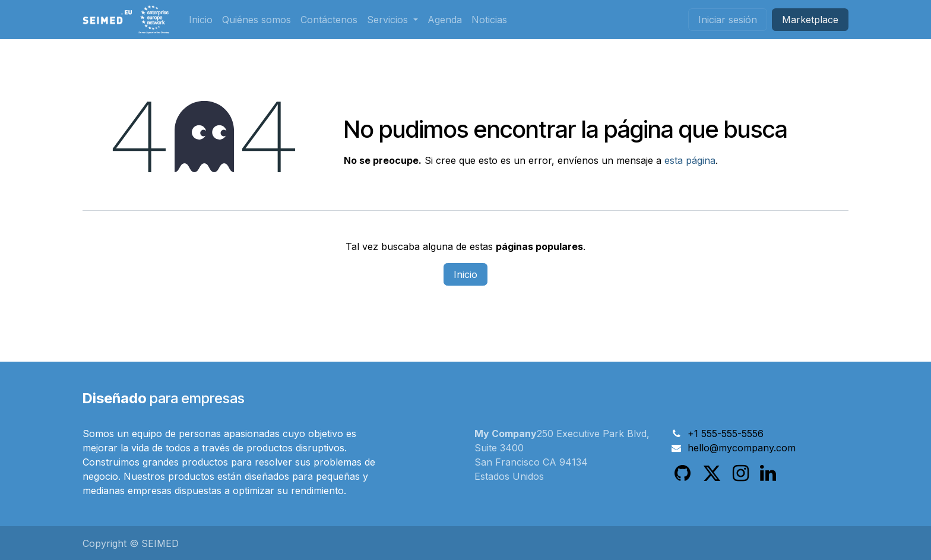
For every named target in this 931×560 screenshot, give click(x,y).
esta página (690, 160)
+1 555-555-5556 (726, 434)
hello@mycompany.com (742, 448)
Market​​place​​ (810, 20)
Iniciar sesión (728, 20)
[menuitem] (201, 20)
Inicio (465, 274)
